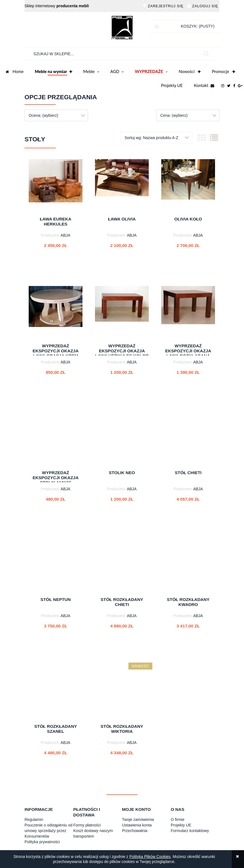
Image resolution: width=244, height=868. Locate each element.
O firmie (178, 819)
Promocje (223, 72)
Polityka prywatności (42, 842)
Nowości (190, 72)
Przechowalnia (135, 831)
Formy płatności (87, 825)
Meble (91, 72)
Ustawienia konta (137, 825)
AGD (117, 72)
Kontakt (204, 86)
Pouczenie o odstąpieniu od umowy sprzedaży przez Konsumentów (48, 831)
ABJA (65, 235)
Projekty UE (172, 85)
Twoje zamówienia (138, 819)
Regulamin (34, 819)
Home (15, 72)
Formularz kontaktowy (190, 831)
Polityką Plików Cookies (150, 857)
